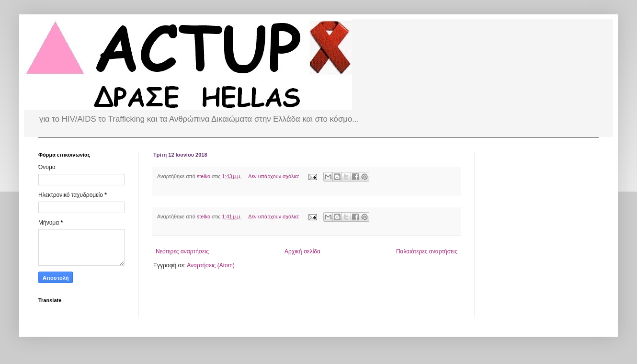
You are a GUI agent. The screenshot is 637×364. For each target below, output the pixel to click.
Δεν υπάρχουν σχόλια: (274, 176)
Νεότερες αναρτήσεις (182, 251)
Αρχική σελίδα (302, 251)
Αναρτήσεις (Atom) (210, 265)
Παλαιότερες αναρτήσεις (427, 251)
